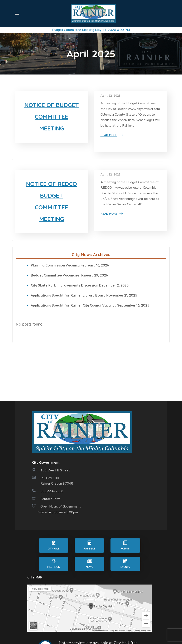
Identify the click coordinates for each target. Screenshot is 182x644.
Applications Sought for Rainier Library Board (68, 304)
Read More (109, 135)
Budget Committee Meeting (73, 30)
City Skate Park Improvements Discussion (65, 294)
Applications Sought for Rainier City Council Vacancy (74, 314)
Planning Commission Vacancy (55, 274)
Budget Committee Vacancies (55, 284)
